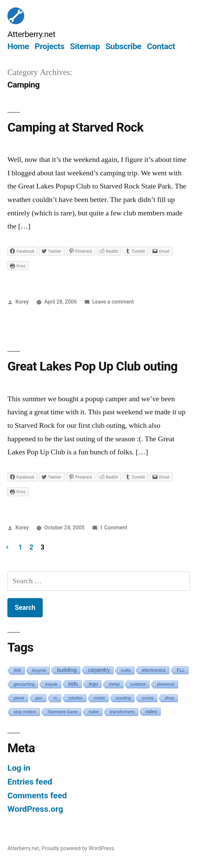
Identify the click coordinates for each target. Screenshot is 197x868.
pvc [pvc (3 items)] (39, 698)
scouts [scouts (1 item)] (148, 698)
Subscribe (123, 46)
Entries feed (30, 782)
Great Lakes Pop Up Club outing (92, 366)
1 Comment (113, 528)
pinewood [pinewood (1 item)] (166, 684)
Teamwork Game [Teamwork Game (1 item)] (63, 712)
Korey (22, 302)
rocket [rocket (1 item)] (99, 698)
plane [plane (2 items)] (19, 698)
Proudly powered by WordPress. (78, 848)
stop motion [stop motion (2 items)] (25, 712)
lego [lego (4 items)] (93, 684)
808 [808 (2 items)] (17, 670)
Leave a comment (113, 302)
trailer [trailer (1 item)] (94, 712)
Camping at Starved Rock (75, 127)
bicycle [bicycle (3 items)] (39, 670)
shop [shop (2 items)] (169, 698)
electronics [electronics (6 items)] (154, 670)
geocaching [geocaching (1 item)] (24, 684)
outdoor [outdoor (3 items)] (139, 684)
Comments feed (37, 795)
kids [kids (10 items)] (73, 684)
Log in (19, 768)
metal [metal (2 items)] (114, 684)
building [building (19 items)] (67, 670)
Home (18, 46)
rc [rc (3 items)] (56, 698)
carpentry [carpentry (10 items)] (99, 670)
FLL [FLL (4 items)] (181, 670)
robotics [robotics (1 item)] (76, 698)
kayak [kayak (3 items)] (51, 684)
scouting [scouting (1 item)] (124, 698)
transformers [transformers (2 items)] (122, 712)
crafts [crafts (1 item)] (126, 670)
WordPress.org (35, 809)
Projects (49, 46)
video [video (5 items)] (151, 711)
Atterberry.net (31, 34)
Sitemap (85, 46)
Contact (161, 46)
